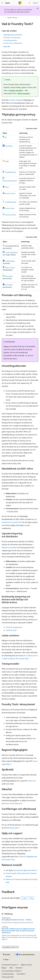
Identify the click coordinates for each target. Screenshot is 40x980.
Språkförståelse (10, 261)
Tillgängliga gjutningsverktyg (13, 35)
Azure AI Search (10, 193)
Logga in (35, 3)
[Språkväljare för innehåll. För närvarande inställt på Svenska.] (7, 955)
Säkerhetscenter (12, 828)
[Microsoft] (20, 3)
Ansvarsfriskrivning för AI (10, 965)
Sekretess (19, 968)
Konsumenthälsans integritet (11, 971)
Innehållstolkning (11, 172)
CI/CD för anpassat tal (14, 627)
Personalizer (9, 276)
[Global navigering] (2, 3)
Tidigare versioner (26, 965)
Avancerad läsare (11, 215)
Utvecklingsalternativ (10, 40)
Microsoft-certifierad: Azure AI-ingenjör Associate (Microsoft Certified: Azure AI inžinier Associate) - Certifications (18, 931)
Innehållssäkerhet (11, 202)
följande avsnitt (7, 547)
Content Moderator (11, 252)
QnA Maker (9, 285)
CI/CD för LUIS (11, 630)
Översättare (9, 146)
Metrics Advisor (10, 268)
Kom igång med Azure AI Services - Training (16, 920)
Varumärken (21, 974)
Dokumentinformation (10, 181)
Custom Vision (10, 208)
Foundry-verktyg (15, 100)
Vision (7, 187)
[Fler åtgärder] (36, 18)
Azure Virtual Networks (13, 803)
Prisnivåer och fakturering (12, 37)
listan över (32, 781)
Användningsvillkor (8, 974)
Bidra (11, 968)
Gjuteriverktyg (12, 17)
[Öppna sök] (30, 3)
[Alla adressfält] (4, 18)
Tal (6, 137)
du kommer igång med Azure (25, 870)
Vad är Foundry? (24, 93)
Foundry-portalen (16, 90)
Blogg (4, 968)
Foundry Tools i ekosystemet (13, 43)
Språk (7, 161)
